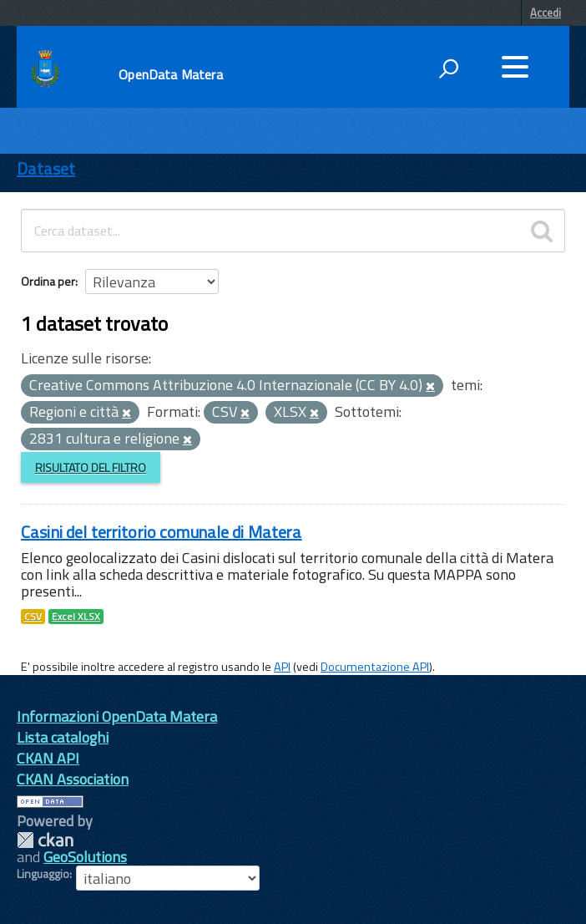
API (282, 667)
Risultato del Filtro (91, 467)
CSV (33, 617)
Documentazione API (375, 667)
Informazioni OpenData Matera (117, 716)
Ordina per (48, 281)
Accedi (546, 13)
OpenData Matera (170, 74)
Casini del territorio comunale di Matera (162, 532)
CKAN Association (73, 779)
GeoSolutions (85, 857)
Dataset (46, 168)
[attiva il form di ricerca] (448, 69)
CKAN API (48, 758)
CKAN (45, 840)
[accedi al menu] (515, 67)
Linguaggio (43, 874)
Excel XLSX (76, 617)
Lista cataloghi (63, 737)
